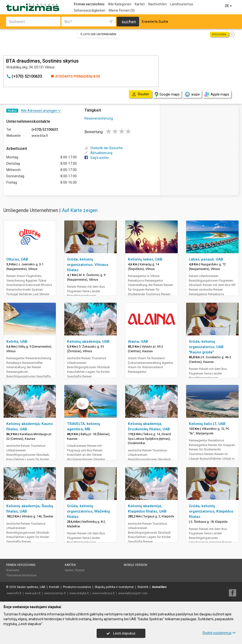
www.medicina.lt (104, 593)
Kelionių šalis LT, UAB (207, 424)
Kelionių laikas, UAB (145, 259)
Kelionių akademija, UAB (88, 342)
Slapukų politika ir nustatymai (114, 587)
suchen (129, 22)
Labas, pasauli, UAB (206, 259)
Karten (140, 4)
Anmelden (159, 587)
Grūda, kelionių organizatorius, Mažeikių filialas (88, 511)
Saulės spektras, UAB (31, 587)
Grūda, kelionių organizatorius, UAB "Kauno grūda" (206, 347)
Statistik (143, 587)
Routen (80, 570)
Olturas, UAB (17, 259)
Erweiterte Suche (155, 22)
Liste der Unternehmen (98, 34)
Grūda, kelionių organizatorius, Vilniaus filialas (88, 265)
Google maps (167, 94)
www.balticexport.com (133, 593)
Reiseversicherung (99, 118)
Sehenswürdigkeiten (90, 10)
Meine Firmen (122, 10)
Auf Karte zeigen (80, 210)
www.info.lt (14, 593)
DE (229, 6)
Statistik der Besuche (104, 148)
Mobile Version (135, 565)
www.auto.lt (33, 593)
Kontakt (54, 587)
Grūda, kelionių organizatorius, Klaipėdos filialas (211, 511)
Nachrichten (158, 4)
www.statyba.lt (79, 593)
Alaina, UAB (138, 342)
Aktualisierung (98, 153)
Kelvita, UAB (17, 342)
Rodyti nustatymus (219, 633)
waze (192, 94)
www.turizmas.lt (55, 593)
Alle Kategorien (120, 4)
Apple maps (217, 94)
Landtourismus (182, 4)
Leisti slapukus (121, 633)
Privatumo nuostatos (77, 587)
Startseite (13, 570)
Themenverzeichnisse (21, 575)
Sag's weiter (97, 158)
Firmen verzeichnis (89, 4)
